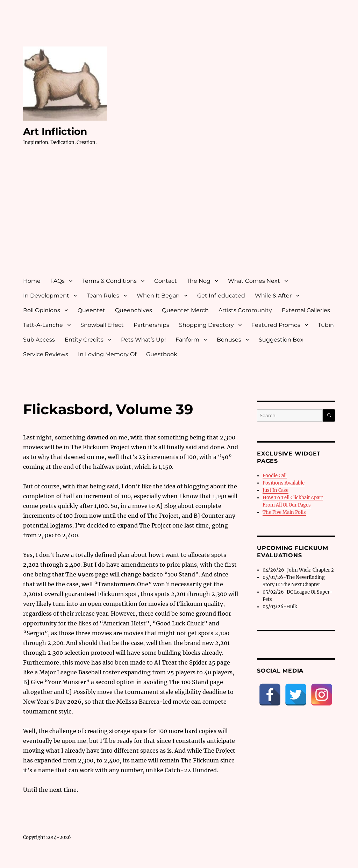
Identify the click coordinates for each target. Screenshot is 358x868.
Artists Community (245, 310)
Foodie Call (275, 476)
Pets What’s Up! (143, 340)
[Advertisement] (181, 218)
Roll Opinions (42, 310)
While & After (273, 296)
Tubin (326, 325)
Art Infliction (55, 131)
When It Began (158, 296)
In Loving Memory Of (107, 354)
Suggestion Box (281, 340)
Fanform (187, 340)
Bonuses (229, 340)
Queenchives (134, 310)
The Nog (199, 281)
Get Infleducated (221, 296)
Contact (166, 281)
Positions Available (284, 483)
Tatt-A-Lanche (43, 325)
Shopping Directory (206, 325)
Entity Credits (84, 340)
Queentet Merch (185, 310)
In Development (46, 296)
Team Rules (103, 296)
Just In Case (275, 490)
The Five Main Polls (284, 512)
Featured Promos (276, 325)
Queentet (91, 310)
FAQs (58, 281)
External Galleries (306, 310)
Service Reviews (46, 354)
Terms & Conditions (109, 281)
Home (32, 281)
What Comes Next (254, 281)
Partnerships (151, 325)
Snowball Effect (102, 325)
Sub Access (39, 340)
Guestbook (162, 354)
